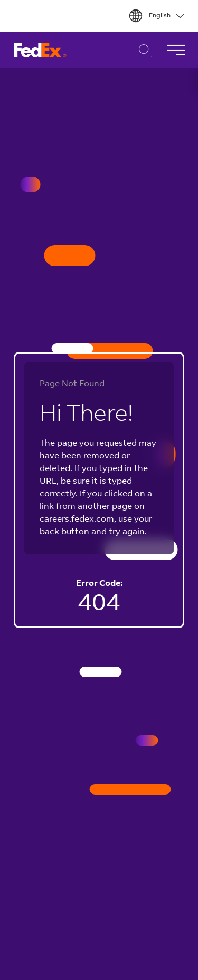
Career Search (142, 50)
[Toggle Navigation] (176, 50)
